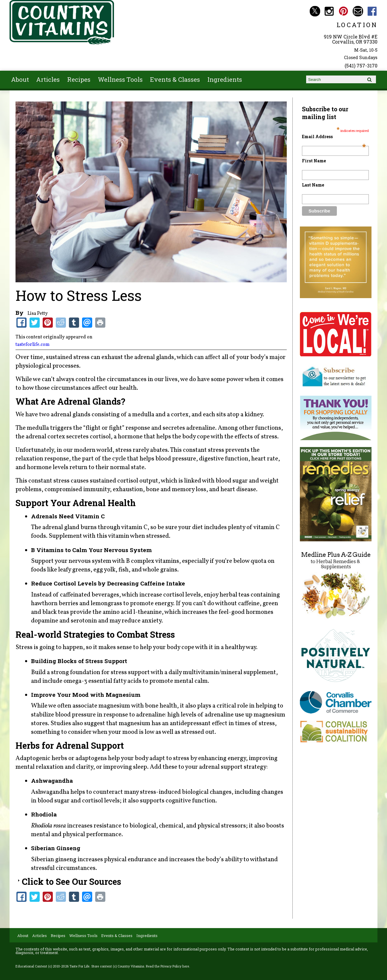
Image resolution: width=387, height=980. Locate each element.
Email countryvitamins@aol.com (358, 11)
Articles (48, 79)
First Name (314, 161)
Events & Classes (175, 79)
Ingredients (225, 79)
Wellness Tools (120, 79)
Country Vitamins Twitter (315, 11)
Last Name (313, 185)
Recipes (79, 79)
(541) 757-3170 (361, 66)
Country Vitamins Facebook (372, 11)
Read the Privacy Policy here (168, 966)
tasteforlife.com (33, 345)
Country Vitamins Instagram (329, 11)
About (20, 79)
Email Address (334, 137)
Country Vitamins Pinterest (344, 11)
